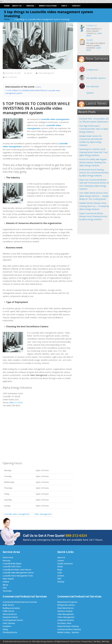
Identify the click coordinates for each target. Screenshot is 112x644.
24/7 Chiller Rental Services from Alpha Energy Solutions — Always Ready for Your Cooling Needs (94, 196)
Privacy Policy (87, 641)
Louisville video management (17, 514)
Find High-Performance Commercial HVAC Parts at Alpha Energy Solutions (94, 129)
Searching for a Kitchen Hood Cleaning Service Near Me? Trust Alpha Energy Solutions (94, 152)
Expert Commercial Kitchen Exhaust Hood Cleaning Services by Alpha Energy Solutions (93, 216)
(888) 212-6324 (16, 402)
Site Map (97, 641)
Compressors (92, 70)
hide (38, 87)
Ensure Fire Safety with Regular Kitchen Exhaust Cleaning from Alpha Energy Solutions (93, 162)
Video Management (46, 73)
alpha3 (30, 73)
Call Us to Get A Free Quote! (55, 536)
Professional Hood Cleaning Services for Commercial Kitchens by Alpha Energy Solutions (94, 173)
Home (7, 19)
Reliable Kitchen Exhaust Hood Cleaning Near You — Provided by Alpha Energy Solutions (94, 206)
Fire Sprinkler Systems (96, 78)
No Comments (11, 77)
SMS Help (105, 641)
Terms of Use (75, 641)
